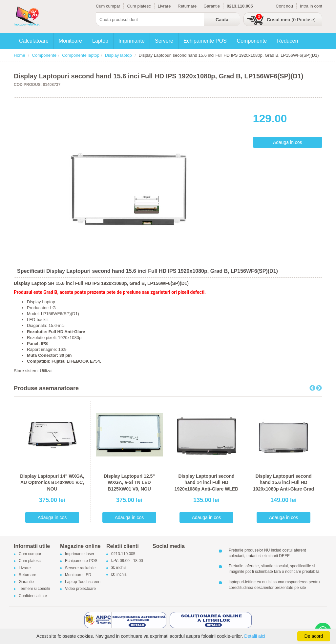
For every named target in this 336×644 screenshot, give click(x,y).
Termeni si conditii (34, 589)
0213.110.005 (123, 554)
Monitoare (70, 41)
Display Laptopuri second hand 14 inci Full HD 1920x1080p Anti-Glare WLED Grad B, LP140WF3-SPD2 (207, 486)
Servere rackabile (80, 568)
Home (20, 55)
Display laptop (118, 55)
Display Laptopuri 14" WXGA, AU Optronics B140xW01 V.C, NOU (52, 483)
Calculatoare (34, 41)
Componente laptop (81, 55)
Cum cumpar (108, 6)
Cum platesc (139, 6)
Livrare (164, 6)
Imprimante (132, 41)
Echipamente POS (205, 41)
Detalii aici (255, 636)
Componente (252, 41)
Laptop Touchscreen (83, 582)
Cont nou (284, 6)
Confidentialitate (33, 596)
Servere (164, 41)
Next (319, 388)
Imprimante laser (80, 554)
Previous (312, 388)
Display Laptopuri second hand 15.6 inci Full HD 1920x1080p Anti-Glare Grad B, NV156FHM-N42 (283, 486)
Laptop (100, 41)
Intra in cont (311, 6)
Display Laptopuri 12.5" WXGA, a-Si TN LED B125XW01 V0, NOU (129, 483)
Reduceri (287, 41)
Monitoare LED (78, 575)
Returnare (187, 6)
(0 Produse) (291, 20)
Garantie (212, 6)
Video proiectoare (80, 589)
